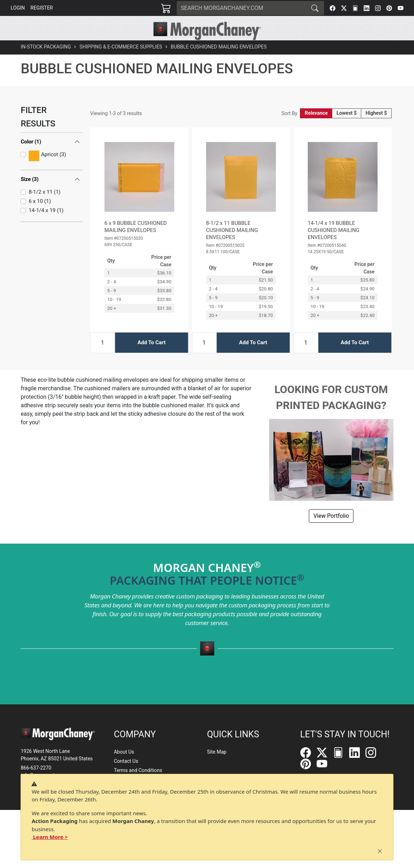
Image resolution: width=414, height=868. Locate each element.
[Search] (242, 8)
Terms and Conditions (138, 770)
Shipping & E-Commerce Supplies (121, 62)
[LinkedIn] (367, 8)
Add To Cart (151, 358)
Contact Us (126, 761)
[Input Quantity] (103, 358)
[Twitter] (344, 8)
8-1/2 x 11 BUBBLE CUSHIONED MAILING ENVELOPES (232, 245)
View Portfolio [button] (331, 531)
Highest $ (376, 129)
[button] (104, 48)
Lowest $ (347, 129)
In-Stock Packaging (46, 62)
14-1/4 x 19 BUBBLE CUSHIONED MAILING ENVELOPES (334, 245)
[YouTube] (401, 8)
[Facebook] (333, 8)
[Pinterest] (389, 8)
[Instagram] (378, 8)
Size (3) (30, 195)
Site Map (217, 752)
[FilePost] (355, 8)
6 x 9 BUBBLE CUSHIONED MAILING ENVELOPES (136, 242)
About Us (124, 752)
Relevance (316, 129)
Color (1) (31, 157)
